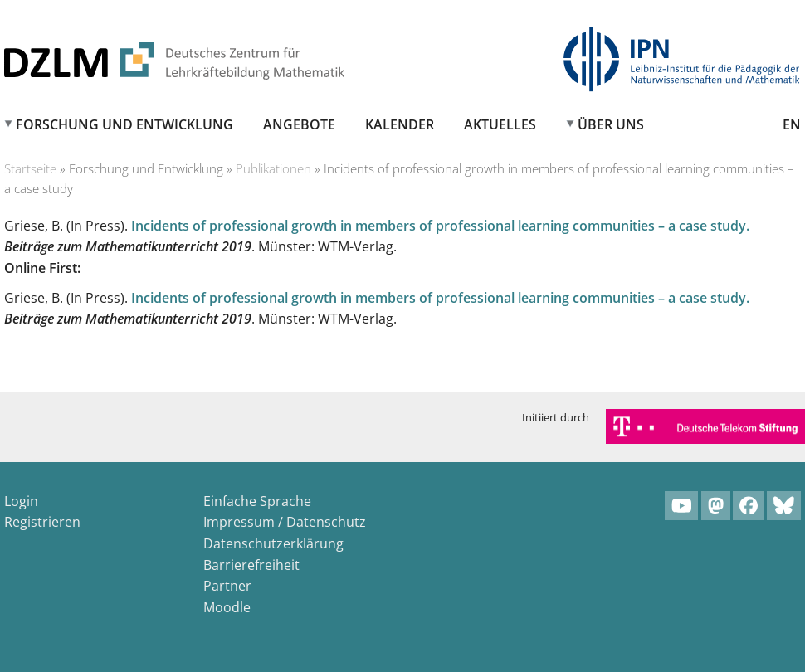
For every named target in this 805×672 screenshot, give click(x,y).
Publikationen (273, 168)
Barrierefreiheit (251, 565)
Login (21, 501)
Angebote (299, 124)
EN (792, 124)
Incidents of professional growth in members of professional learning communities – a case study (439, 226)
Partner (227, 586)
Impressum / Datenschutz (285, 522)
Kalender (400, 124)
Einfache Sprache (257, 501)
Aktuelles (500, 124)
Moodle (227, 607)
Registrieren (42, 522)
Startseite (30, 168)
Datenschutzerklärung (273, 543)
